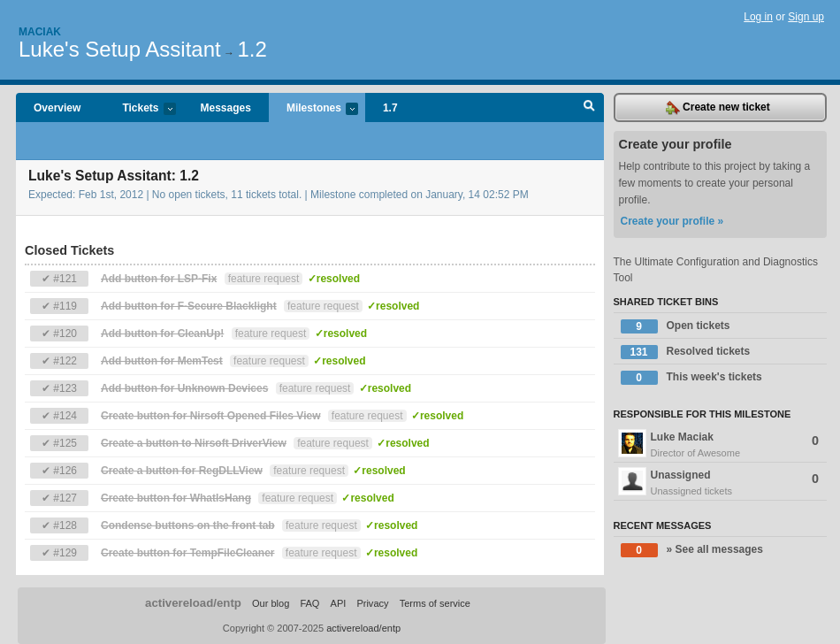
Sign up (806, 17)
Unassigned (721, 483)
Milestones (313, 109)
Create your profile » (672, 221)
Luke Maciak (721, 445)
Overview (57, 108)
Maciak (40, 32)
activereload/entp (193, 603)
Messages (226, 108)
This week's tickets (691, 378)
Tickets (140, 109)
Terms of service (435, 603)
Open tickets (676, 326)
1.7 (390, 108)
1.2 (252, 49)
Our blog (271, 603)
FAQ (309, 603)
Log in (758, 17)
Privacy (372, 603)
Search (589, 108)
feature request (264, 279)
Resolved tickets (686, 352)
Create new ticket (718, 108)
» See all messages (692, 550)
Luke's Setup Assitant (120, 49)
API (339, 603)
